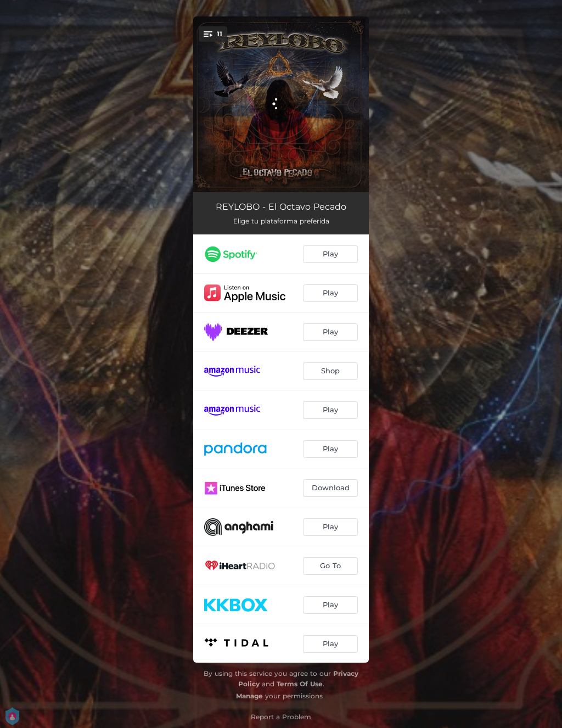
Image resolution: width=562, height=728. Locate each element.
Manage (249, 696)
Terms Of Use (300, 684)
